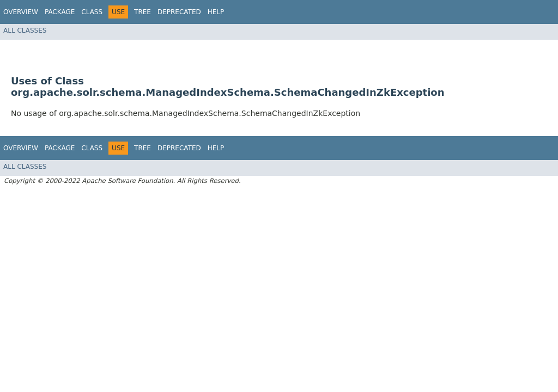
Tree (142, 12)
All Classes (25, 30)
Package (60, 12)
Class (92, 12)
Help (216, 12)
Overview (21, 12)
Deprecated (179, 12)
